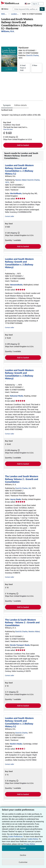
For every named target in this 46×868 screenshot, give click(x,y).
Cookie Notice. (33, 839)
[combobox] (26, 9)
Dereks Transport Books (20, 645)
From (25, 68)
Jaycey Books (16, 499)
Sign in (35, 4)
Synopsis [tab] (7, 105)
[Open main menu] (5, 9)
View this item (8, 129)
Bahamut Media (17, 396)
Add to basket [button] (23, 145)
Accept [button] (23, 848)
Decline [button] (23, 855)
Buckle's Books (16, 744)
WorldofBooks (16, 193)
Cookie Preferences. (16, 836)
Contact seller (10, 216)
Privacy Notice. (30, 844)
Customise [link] (23, 862)
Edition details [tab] (21, 105)
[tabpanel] (22, 112)
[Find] (42, 9)
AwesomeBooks (16, 285)
